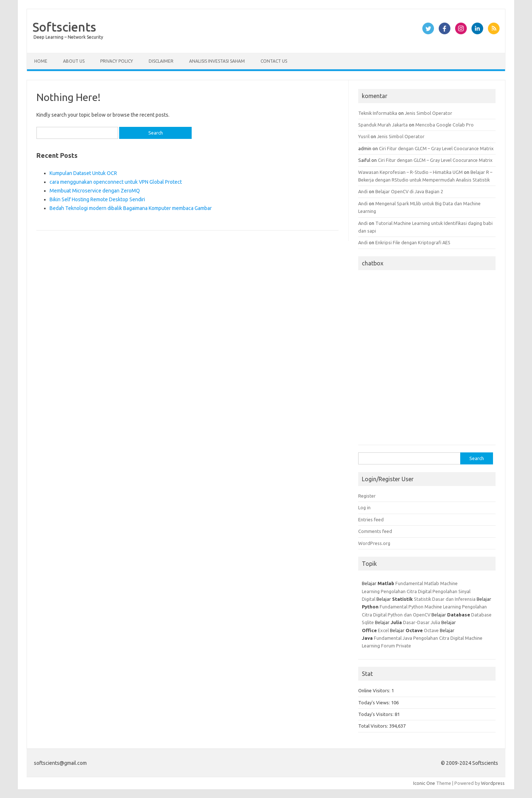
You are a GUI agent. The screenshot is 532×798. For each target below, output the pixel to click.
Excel (383, 630)
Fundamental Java (393, 638)
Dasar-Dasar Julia (422, 622)
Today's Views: (375, 702)
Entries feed (371, 519)
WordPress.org (374, 543)
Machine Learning (443, 607)
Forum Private (396, 646)
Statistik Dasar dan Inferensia (445, 599)
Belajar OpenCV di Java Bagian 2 (409, 191)
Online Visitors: (375, 690)
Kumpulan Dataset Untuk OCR (83, 173)
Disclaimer (161, 61)
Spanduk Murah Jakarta (383, 125)
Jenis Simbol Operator (429, 113)
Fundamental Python (402, 607)
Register (367, 496)
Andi (363, 191)
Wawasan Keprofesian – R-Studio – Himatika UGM (410, 172)
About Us (74, 61)
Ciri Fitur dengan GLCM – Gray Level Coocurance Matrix (436, 148)
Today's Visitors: (376, 714)
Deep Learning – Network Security (68, 37)
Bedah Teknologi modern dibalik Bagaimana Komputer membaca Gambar (131, 208)
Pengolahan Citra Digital (406, 591)
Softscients (64, 27)
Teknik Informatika (378, 113)
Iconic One (424, 783)
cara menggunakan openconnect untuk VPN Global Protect (116, 182)
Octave (431, 630)
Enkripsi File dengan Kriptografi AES (413, 242)
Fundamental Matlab (417, 583)
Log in (364, 507)
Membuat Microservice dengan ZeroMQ (95, 191)
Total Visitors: (374, 726)
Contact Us (274, 61)
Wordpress (493, 783)
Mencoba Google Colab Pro (445, 125)
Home (41, 61)
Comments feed (375, 531)
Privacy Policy (117, 61)
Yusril (364, 136)
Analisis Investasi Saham (217, 61)
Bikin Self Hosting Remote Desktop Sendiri (97, 199)
